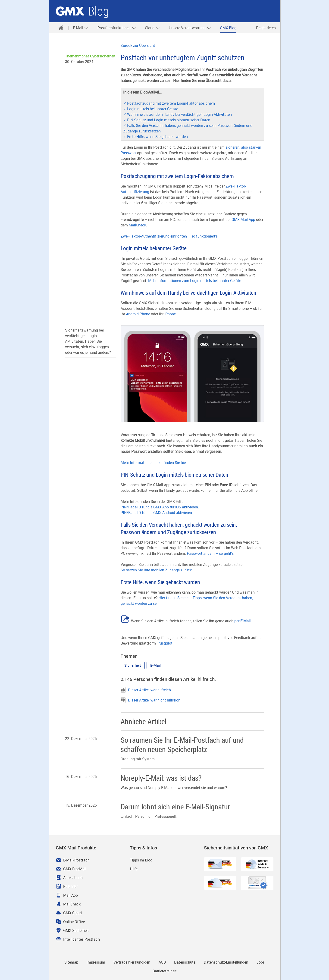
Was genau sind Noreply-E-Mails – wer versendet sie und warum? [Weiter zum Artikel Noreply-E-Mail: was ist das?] (174, 788)
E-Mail (81, 28)
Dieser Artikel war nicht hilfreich (150, 700)
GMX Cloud (72, 913)
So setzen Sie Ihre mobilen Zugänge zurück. (157, 570)
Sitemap (71, 962)
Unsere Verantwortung (190, 28)
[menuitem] (61, 28)
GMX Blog (228, 28)
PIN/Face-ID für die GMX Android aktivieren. (157, 513)
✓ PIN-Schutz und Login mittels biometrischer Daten (167, 120)
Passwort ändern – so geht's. (211, 553)
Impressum (96, 962)
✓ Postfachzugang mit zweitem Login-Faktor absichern (169, 103)
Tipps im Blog (141, 860)
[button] (133, 665)
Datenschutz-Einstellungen (226, 962)
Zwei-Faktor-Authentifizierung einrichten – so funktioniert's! (170, 236)
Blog (99, 11)
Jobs (261, 962)
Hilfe (134, 869)
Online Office (74, 922)
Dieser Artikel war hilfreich (146, 690)
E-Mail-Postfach (76, 860)
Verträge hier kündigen (132, 962)
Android (133, 314)
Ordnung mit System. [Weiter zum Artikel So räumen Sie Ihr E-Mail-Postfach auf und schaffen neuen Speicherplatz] (138, 759)
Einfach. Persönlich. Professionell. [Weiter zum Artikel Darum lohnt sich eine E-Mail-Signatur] (149, 816)
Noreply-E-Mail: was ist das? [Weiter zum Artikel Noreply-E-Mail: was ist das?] (161, 778)
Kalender (70, 886)
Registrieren (266, 28)
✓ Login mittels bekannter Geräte (151, 109)
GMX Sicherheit (76, 930)
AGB (162, 962)
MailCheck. (138, 225)
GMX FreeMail (75, 869)
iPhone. (171, 314)
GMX (70, 11)
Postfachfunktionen (117, 28)
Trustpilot (165, 643)
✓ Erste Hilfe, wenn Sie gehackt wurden (155, 137)
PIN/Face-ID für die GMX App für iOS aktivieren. (160, 507)
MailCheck (72, 904)
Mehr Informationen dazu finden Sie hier (154, 463)
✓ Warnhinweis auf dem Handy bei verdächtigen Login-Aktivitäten (177, 114)
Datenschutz (185, 962)
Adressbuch (73, 878)
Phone (145, 314)
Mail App (70, 895)
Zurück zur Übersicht (138, 45)
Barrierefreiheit (165, 971)
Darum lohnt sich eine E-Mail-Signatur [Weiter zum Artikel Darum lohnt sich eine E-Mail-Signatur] (175, 806)
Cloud (152, 28)
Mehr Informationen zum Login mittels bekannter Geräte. (195, 281)
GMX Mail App (243, 219)
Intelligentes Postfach (81, 939)
